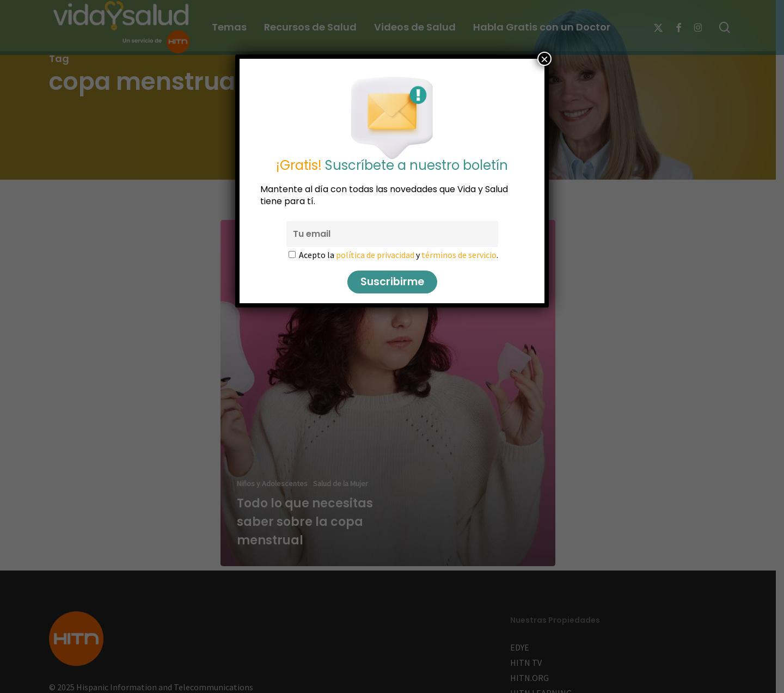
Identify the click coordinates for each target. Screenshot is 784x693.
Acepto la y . (399, 255)
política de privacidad (375, 255)
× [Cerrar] (544, 59)
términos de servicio (459, 255)
